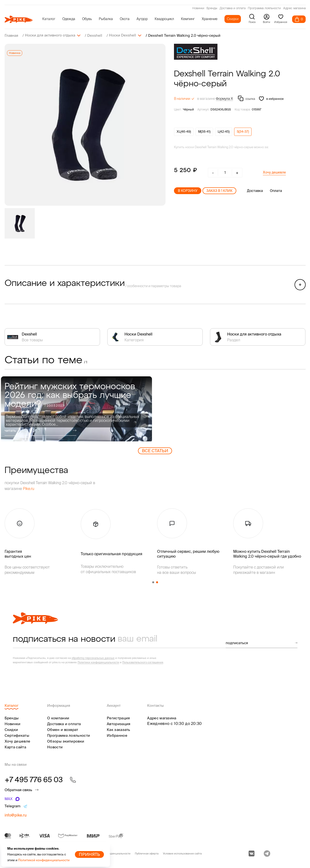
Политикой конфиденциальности (44, 860)
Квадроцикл (164, 19)
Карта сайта (15, 747)
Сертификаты (17, 735)
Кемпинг (188, 19)
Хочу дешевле (274, 172)
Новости (55, 747)
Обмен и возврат (63, 729)
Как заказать (119, 729)
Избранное (117, 735)
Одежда (69, 19)
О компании (58, 718)
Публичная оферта (147, 853)
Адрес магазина (294, 8)
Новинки (198, 8)
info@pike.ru (16, 815)
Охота (125, 19)
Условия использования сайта (182, 853)
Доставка (255, 190)
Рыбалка (106, 19)
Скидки (233, 19)
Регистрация (118, 718)
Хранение (210, 19)
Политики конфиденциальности (98, 662)
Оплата (276, 190)
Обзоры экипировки (66, 741)
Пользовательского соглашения (143, 662)
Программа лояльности (264, 8)
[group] (85, 124)
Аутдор (142, 19)
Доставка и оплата (233, 8)
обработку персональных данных (93, 658)
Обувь (87, 19)
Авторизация (119, 724)
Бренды (212, 8)
